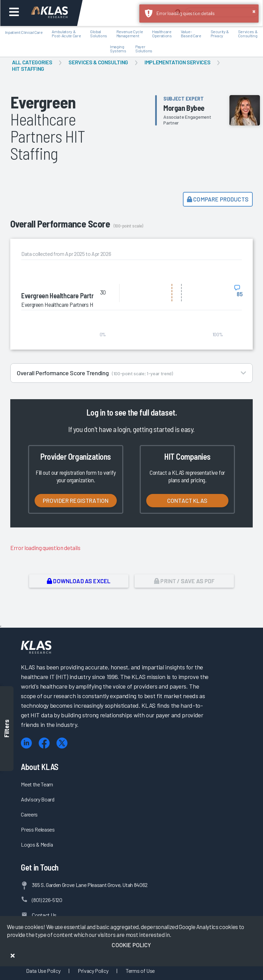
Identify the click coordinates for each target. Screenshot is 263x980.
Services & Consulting (98, 62)
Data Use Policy (43, 971)
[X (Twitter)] (62, 743)
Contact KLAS (187, 500)
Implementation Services (177, 62)
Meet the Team (37, 784)
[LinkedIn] (26, 743)
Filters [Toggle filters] (7, 728)
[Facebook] (44, 743)
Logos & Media (37, 844)
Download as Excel (79, 581)
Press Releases (38, 829)
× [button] (254, 11)
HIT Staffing (28, 69)
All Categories (32, 62)
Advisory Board (37, 799)
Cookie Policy (131, 945)
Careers (29, 814)
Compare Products (218, 199)
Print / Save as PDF (184, 581)
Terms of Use (140, 971)
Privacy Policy (93, 971)
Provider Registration (76, 500)
